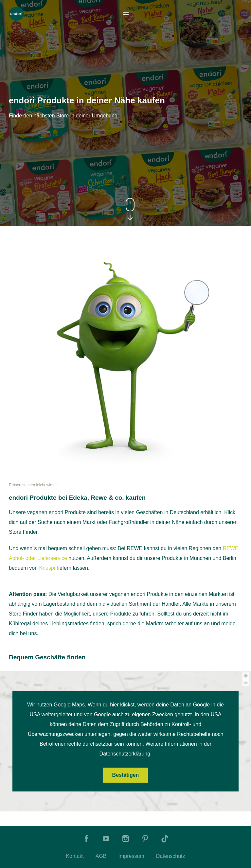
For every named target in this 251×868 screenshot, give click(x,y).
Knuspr (48, 568)
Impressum (131, 856)
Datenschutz (171, 856)
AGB (101, 856)
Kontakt (75, 856)
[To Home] (16, 14)
